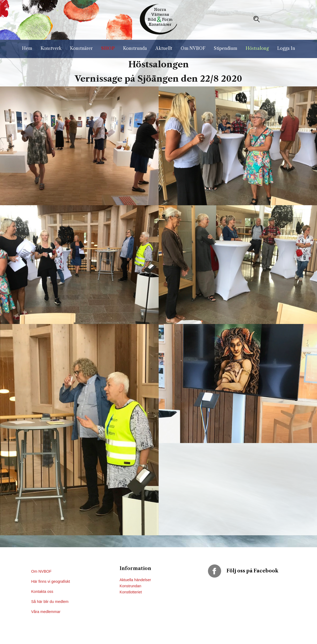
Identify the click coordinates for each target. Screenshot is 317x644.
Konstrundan (131, 586)
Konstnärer (81, 48)
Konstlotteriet (131, 592)
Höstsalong (257, 48)
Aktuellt (164, 48)
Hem (27, 48)
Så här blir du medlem (51, 602)
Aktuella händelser (135, 580)
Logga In (286, 48)
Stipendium (225, 48)
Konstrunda (135, 48)
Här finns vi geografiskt (51, 581)
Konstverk (51, 48)
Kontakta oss (43, 592)
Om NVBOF (193, 48)
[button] (257, 19)
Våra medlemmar (46, 612)
